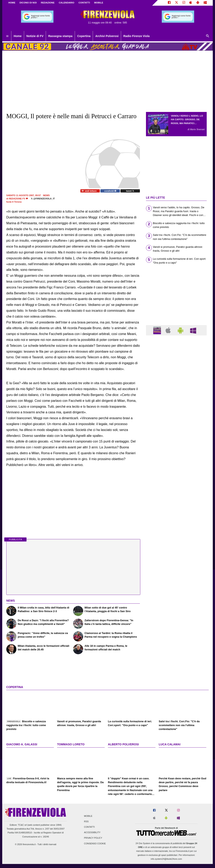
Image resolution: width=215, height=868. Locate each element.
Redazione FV (17, 199)
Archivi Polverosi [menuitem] (107, 36)
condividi (110, 191)
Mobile (88, 816)
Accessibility (92, 833)
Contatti (89, 827)
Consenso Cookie (95, 844)
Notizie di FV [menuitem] (35, 36)
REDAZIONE (48, 3)
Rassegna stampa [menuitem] (60, 36)
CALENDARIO (67, 3)
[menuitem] (7, 36)
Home (12, 3)
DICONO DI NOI (28, 3)
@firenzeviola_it (43, 199)
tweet (130, 191)
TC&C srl (22, 825)
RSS (86, 821)
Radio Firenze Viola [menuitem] (136, 36)
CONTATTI (84, 3)
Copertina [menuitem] (84, 36)
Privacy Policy (93, 838)
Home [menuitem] (18, 36)
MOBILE (99, 3)
